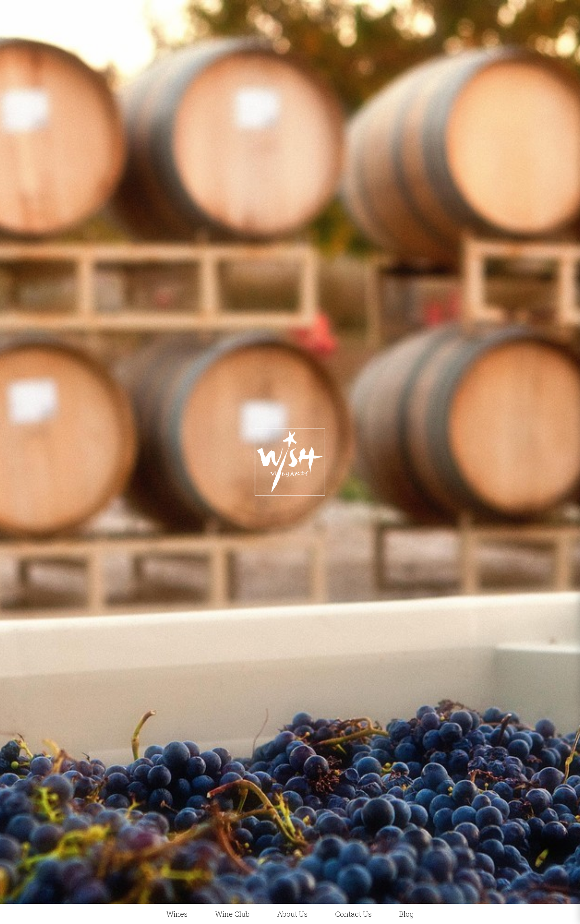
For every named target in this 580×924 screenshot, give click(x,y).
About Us (292, 914)
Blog (407, 914)
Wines (177, 914)
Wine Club (232, 914)
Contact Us (353, 914)
